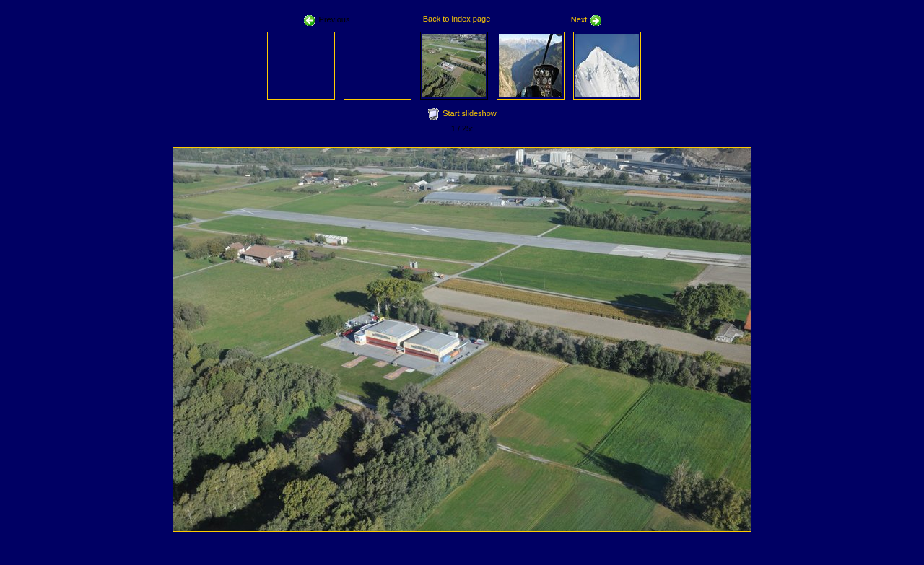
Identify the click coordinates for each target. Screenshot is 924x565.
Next (587, 19)
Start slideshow (470, 113)
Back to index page (457, 19)
